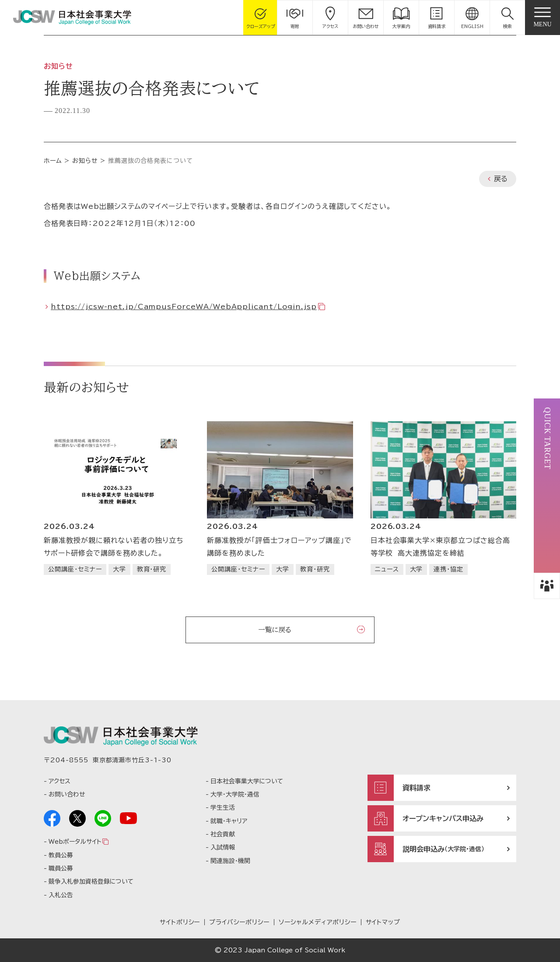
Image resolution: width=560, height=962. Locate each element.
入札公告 (61, 895)
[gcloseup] (261, 18)
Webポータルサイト (75, 842)
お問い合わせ (67, 794)
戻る (501, 179)
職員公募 (61, 868)
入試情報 (223, 847)
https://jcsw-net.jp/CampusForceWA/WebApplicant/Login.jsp (184, 307)
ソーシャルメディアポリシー (317, 922)
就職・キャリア (229, 821)
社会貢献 (223, 834)
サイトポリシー (180, 922)
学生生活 (223, 807)
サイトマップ (383, 922)
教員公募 (61, 855)
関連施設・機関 (230, 861)
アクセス (59, 781)
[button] (507, 18)
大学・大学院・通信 (235, 794)
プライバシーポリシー (239, 922)
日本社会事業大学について (247, 781)
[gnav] (542, 18)
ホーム (53, 161)
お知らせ (85, 161)
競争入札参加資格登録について (91, 881)
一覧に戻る (275, 630)
